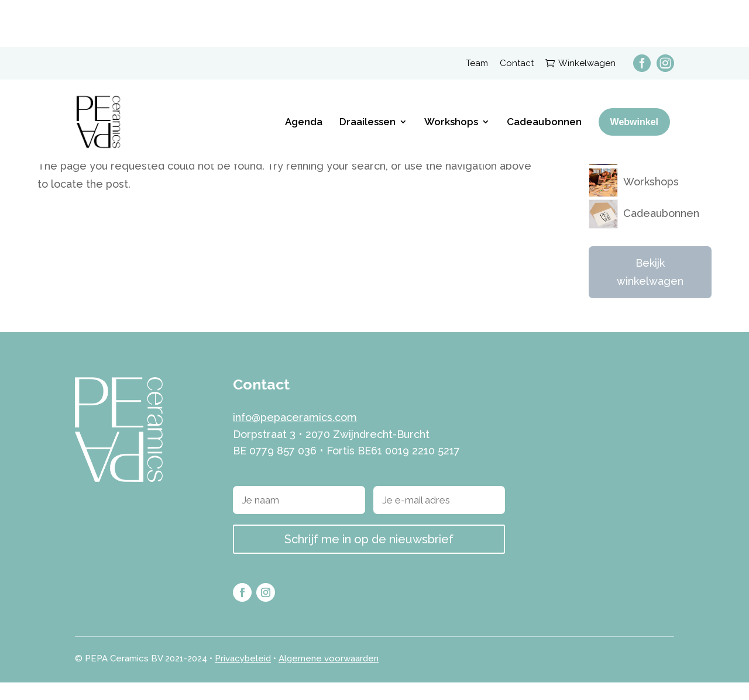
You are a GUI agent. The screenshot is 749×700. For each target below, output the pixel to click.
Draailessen (367, 75)
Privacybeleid (243, 676)
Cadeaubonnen (544, 75)
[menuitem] (636, 16)
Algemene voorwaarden (329, 676)
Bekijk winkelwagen (650, 289)
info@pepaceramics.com (295, 434)
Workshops (451, 75)
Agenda (304, 75)
